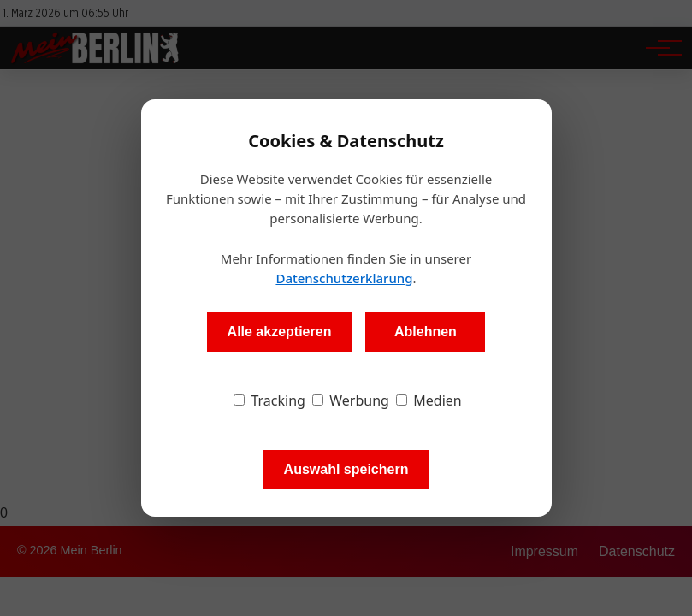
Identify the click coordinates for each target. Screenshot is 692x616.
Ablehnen (426, 332)
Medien (429, 400)
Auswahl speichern (346, 469)
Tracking (269, 400)
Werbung (351, 400)
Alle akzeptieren (280, 332)
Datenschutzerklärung (344, 278)
